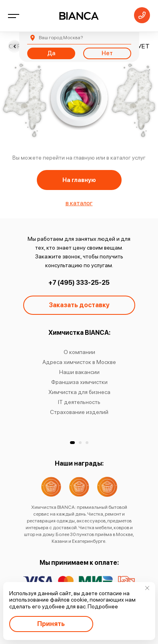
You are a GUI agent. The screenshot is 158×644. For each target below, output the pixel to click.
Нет (107, 53)
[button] (72, 443)
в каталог (79, 203)
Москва (61, 38)
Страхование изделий (79, 412)
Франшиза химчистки (79, 382)
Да (51, 53)
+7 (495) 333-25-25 (79, 283)
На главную (79, 180)
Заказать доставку (79, 305)
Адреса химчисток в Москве (79, 362)
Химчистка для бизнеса (79, 392)
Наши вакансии (79, 372)
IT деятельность (79, 402)
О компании (79, 352)
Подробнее (103, 606)
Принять (51, 624)
